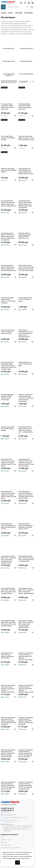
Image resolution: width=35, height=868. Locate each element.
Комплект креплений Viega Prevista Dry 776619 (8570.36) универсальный (26, 138)
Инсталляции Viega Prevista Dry (9, 75)
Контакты (4, 842)
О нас (3, 837)
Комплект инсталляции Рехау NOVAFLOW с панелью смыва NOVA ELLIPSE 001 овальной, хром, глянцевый (8, 786)
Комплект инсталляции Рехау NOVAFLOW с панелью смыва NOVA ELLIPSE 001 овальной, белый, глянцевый (26, 753)
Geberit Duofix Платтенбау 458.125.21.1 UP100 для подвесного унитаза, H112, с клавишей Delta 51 (26, 333)
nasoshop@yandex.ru (10, 815)
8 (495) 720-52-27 (7, 808)
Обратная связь (6, 845)
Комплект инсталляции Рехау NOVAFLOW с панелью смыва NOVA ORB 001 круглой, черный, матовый (8, 753)
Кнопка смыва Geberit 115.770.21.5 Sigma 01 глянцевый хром (8, 332)
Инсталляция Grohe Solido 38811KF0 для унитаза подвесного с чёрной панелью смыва (26, 171)
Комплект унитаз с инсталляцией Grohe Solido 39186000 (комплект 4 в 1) (25, 236)
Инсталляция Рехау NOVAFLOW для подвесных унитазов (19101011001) (7, 656)
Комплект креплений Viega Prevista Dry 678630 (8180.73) (9, 170)
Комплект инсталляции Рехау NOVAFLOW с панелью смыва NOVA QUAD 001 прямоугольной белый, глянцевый (26, 656)
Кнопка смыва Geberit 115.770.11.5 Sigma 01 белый (25, 299)
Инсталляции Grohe (9, 61)
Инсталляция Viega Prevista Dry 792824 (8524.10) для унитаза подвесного (25, 107)
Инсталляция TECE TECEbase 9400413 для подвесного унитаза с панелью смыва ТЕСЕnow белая (9, 495)
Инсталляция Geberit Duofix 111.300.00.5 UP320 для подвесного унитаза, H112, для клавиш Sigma (26, 268)
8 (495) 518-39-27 (7, 810)
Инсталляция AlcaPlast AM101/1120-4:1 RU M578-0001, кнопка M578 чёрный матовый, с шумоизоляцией (9, 560)
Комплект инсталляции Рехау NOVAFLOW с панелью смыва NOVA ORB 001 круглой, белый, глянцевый (9, 721)
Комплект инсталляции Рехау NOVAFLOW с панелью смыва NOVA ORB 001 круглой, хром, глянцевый (26, 721)
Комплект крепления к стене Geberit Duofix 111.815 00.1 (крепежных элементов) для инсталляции (26, 398)
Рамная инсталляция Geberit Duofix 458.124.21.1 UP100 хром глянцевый (8, 300)
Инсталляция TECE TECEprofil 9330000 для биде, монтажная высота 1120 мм (8, 526)
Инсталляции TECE (9, 49)
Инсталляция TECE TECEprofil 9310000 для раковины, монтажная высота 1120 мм (26, 526)
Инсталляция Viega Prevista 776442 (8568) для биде (8, 138)
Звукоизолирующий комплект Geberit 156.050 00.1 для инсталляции (7, 397)
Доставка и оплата (7, 840)
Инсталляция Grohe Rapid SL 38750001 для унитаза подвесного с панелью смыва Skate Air (9, 268)
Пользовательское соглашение (11, 848)
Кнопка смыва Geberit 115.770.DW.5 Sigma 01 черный (8, 429)
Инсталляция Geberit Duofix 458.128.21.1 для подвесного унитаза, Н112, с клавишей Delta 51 (26, 430)
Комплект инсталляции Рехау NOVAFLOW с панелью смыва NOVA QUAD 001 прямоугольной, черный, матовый (26, 689)
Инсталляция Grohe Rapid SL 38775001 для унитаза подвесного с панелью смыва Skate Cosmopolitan (8, 237)
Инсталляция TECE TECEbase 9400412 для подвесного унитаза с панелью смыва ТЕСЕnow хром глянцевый (26, 463)
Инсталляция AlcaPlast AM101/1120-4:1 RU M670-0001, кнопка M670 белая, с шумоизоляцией (26, 591)
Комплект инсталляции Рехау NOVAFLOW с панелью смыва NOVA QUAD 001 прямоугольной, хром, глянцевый (8, 689)
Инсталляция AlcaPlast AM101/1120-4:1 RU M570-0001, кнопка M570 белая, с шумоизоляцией (26, 559)
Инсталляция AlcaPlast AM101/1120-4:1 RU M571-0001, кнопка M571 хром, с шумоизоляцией (9, 591)
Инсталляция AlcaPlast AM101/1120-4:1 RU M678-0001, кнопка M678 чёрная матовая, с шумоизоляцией (26, 624)
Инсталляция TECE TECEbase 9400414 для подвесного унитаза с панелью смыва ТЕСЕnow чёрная (9, 463)
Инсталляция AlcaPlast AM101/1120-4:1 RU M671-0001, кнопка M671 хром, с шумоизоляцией (9, 623)
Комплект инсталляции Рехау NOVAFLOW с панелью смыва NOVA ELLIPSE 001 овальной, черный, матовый (26, 786)
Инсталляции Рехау (26, 61)
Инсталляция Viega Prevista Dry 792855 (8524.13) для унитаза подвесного (7, 107)
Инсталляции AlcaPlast (26, 74)
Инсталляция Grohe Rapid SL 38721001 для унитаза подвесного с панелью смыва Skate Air (9, 203)
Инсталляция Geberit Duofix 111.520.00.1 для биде (25, 364)
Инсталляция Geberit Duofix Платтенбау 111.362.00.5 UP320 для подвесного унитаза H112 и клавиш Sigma (9, 366)
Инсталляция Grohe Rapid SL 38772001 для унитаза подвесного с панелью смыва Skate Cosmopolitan (25, 204)
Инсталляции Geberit (26, 49)
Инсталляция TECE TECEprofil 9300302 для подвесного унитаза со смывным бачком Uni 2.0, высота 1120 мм (26, 495)
